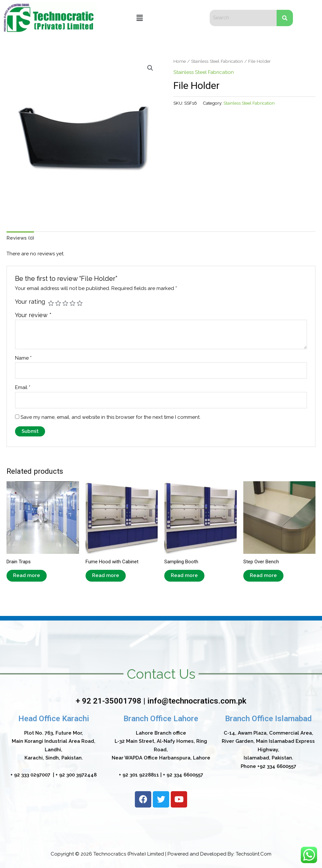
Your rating (30, 302)
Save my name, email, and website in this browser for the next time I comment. (111, 417)
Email (23, 387)
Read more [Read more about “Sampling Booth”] (184, 575)
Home (180, 61)
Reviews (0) (20, 238)
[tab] (20, 238)
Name (23, 358)
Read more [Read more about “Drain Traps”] (27, 575)
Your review (33, 315)
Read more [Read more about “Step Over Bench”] (263, 575)
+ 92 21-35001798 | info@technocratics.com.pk (161, 701)
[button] (140, 18)
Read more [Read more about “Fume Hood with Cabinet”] (106, 575)
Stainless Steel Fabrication (217, 61)
